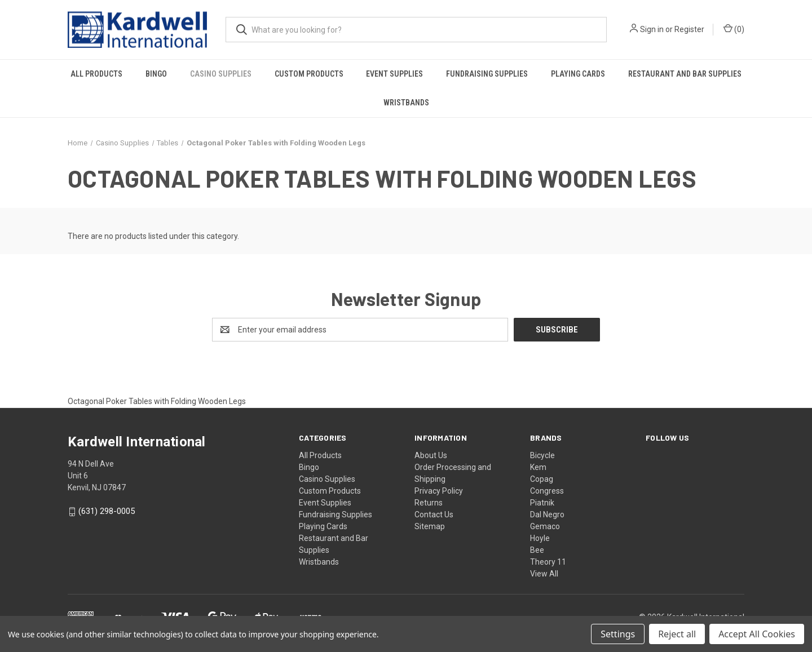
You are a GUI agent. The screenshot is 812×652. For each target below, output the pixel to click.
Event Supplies (394, 74)
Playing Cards (578, 74)
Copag (542, 479)
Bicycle (542, 455)
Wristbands (406, 103)
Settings (618, 634)
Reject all (677, 634)
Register (689, 29)
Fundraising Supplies (487, 74)
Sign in (652, 29)
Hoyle (540, 538)
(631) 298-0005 (107, 512)
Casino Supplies (221, 74)
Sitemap (430, 526)
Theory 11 (548, 562)
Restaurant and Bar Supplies (685, 74)
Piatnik (542, 503)
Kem (538, 467)
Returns (429, 503)
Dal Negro (547, 514)
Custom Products (309, 74)
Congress (547, 491)
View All (544, 574)
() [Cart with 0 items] (734, 29)
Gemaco (545, 526)
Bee (537, 550)
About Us (431, 455)
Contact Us (434, 514)
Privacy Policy (439, 491)
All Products (96, 74)
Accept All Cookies (757, 634)
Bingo (156, 74)
